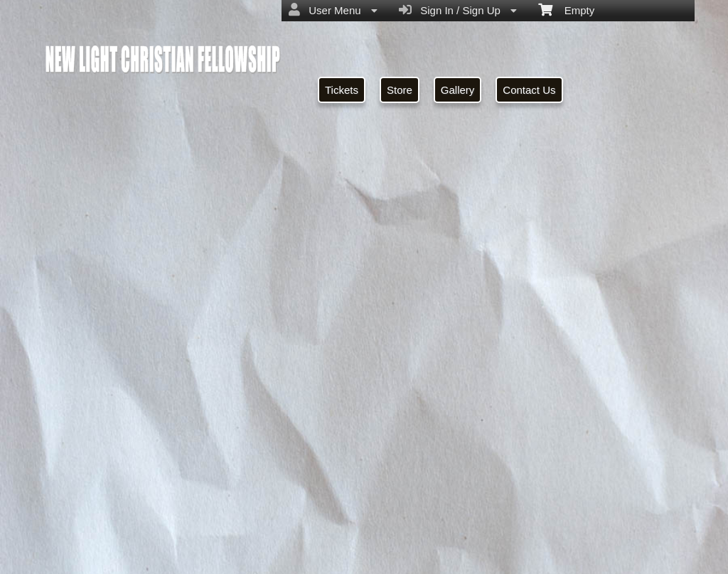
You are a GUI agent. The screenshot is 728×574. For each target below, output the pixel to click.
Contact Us (529, 90)
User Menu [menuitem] (333, 10)
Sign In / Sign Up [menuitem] (458, 10)
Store (400, 90)
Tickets (342, 90)
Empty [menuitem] (566, 9)
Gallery (458, 90)
